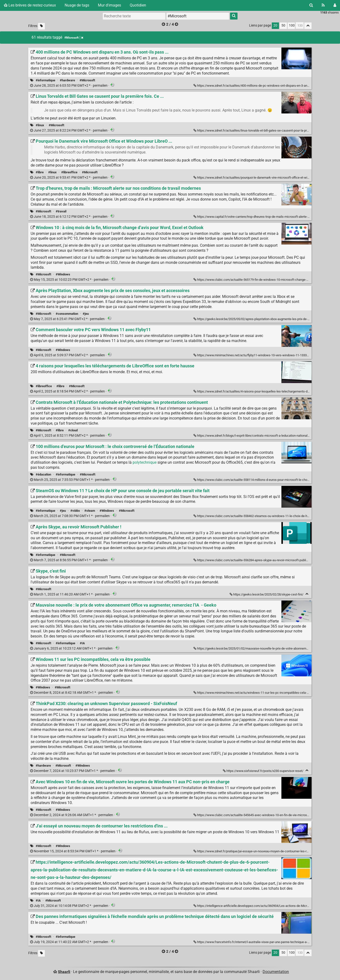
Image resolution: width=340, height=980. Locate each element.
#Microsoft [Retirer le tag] (74, 38)
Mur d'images (109, 5)
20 (275, 25)
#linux (40, 125)
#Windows (63, 274)
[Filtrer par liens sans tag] (41, 26)
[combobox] (198, 16)
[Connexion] (335, 5)
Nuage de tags (77, 5)
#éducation (43, 474)
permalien (69, 86)
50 (283, 25)
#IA (82, 643)
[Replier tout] (308, 26)
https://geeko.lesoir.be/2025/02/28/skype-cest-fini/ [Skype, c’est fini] (267, 594)
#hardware (67, 80)
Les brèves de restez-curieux (30, 5)
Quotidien (138, 5)
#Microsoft (87, 80)
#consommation (67, 314)
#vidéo (75, 511)
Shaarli (64, 972)
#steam (90, 511)
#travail (61, 211)
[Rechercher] (311, 5)
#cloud (73, 430)
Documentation (276, 972)
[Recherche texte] (134, 16)
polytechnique (145, 462)
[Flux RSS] (323, 5)
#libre (40, 172)
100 (292, 25)
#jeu (86, 314)
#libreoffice (69, 172)
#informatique (45, 80)
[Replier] (307, 594)
